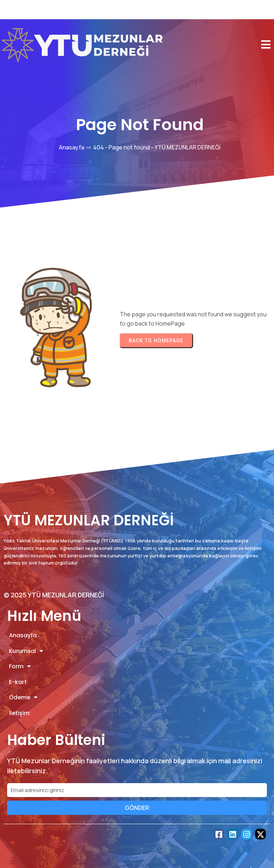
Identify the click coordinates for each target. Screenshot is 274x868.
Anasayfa (72, 147)
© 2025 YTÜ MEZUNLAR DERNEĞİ (54, 595)
